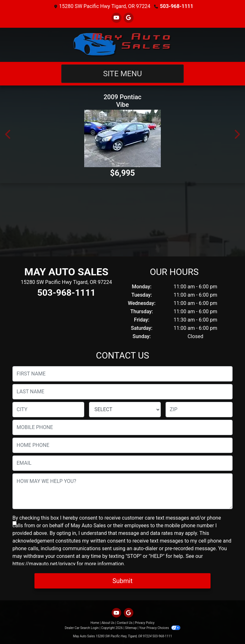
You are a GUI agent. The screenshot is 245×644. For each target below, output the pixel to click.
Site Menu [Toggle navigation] (122, 74)
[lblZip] (199, 410)
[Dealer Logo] (122, 45)
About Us (108, 623)
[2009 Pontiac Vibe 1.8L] (122, 138)
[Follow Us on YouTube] (116, 18)
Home (95, 623)
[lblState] (125, 410)
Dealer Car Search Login (82, 628)
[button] (8, 134)
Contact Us (125, 623)
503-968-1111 (176, 6)
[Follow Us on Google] (129, 18)
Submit (122, 581)
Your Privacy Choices (160, 628)
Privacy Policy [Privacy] (145, 623)
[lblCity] (48, 410)
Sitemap (131, 628)
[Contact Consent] (15, 523)
